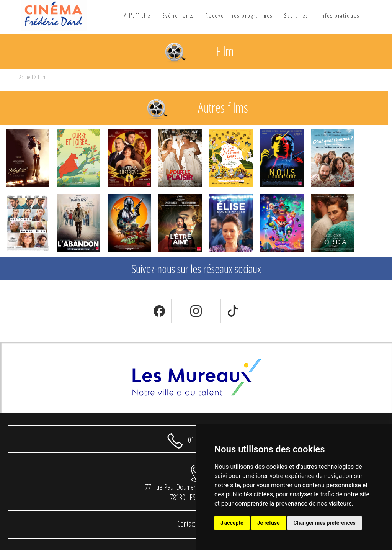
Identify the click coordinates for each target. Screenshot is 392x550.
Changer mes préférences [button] (325, 523)
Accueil (26, 77)
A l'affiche (137, 15)
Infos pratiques (340, 15)
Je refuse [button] (269, 523)
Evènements (178, 15)
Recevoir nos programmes (239, 15)
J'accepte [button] (232, 523)
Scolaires (296, 15)
